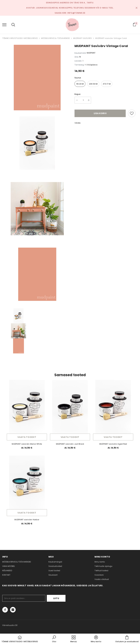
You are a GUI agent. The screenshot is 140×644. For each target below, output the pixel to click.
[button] (54, 639)
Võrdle (77, 123)
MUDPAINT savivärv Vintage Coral (111, 38)
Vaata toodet (27, 437)
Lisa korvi (100, 113)
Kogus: (78, 94)
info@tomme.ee (76, 13)
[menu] (4, 25)
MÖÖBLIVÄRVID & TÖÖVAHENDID (55, 38)
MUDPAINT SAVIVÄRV (82, 38)
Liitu (56, 598)
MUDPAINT (91, 53)
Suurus (78, 78)
